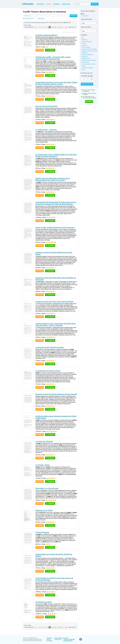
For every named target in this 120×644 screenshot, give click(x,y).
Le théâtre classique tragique (46, 35)
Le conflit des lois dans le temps (48, 371)
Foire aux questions (59, 638)
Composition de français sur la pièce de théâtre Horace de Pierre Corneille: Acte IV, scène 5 (56, 83)
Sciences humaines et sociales (88, 64)
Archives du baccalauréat (87, 68)
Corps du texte (85, 16)
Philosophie (84, 53)
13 (61, 27)
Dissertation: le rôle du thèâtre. (47, 488)
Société (83, 66)
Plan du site (66, 638)
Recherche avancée (87, 84)
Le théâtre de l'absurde (44, 441)
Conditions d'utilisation (68, 641)
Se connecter (56, 4)
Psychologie (84, 56)
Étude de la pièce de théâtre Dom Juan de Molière (55, 302)
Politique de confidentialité (69, 639)
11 (55, 27)
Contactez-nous (66, 4)
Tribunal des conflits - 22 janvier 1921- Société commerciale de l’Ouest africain (53, 58)
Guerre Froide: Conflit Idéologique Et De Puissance (55, 227)
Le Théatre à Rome (43, 465)
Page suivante (72, 27)
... (38, 27)
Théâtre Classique (42, 532)
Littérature (84, 45)
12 (58, 27)
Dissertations (40, 4)
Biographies (84, 40)
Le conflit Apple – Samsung (46, 130)
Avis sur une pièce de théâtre (46, 106)
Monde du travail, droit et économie (89, 51)
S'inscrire (48, 4)
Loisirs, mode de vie (86, 47)
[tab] (89, 73)
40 (66, 27)
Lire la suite (40, 50)
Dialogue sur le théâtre (44, 510)
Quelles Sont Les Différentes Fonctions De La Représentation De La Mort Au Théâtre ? (53, 179)
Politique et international (87, 55)
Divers (83, 70)
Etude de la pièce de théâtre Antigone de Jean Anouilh (56, 394)
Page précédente (29, 27)
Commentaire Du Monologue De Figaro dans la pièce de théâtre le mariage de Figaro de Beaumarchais (56, 203)
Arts (82, 38)
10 (52, 27)
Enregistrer (50, 50)
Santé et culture (85, 62)
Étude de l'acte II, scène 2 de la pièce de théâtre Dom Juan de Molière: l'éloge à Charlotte (56, 324)
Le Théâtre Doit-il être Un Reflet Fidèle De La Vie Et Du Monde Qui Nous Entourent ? (56, 155)
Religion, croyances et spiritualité (88, 60)
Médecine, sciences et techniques (89, 49)
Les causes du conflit (44, 602)
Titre (83, 14)
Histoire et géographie (86, 41)
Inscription (89, 102)
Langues (83, 43)
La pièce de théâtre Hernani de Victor (50, 347)
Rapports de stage (85, 58)
